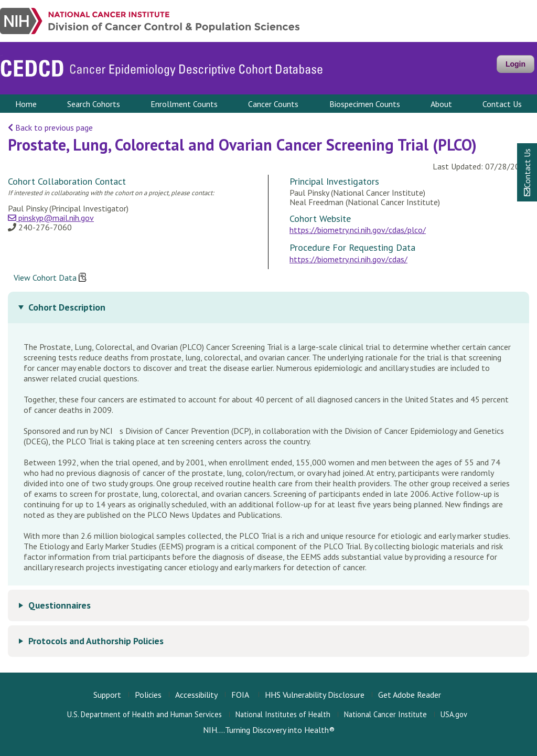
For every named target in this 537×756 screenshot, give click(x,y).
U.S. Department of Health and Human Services (144, 714)
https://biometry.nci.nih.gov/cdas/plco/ (358, 230)
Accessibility (196, 695)
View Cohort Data (50, 278)
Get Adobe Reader (410, 695)
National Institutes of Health (283, 714)
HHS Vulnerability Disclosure (315, 695)
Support (107, 695)
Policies (148, 695)
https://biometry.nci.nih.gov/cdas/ (348, 259)
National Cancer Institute (385, 714)
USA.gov (454, 714)
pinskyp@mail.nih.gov (51, 218)
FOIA (240, 695)
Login (515, 64)
